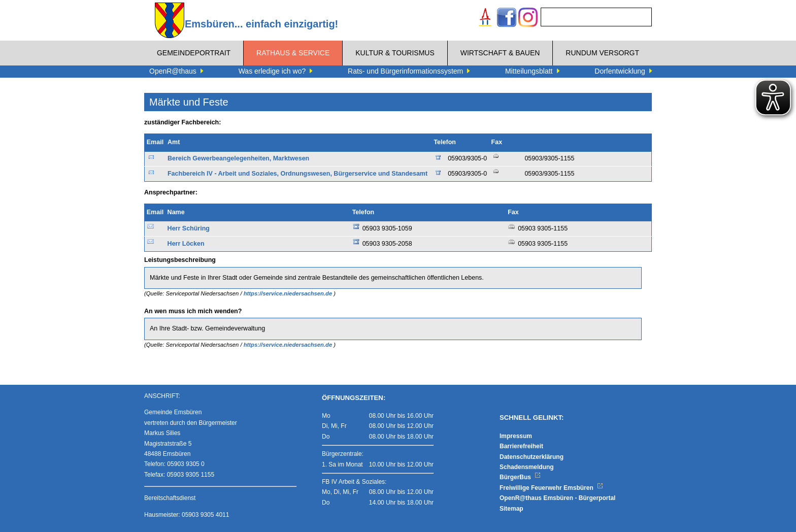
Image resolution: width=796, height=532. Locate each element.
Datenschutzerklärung (532, 457)
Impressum (516, 436)
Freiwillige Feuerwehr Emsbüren (551, 488)
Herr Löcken (186, 244)
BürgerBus (520, 477)
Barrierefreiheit (521, 446)
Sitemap (511, 509)
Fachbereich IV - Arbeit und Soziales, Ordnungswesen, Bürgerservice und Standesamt (297, 174)
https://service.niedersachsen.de (289, 293)
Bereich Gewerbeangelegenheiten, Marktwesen (238, 158)
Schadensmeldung (527, 467)
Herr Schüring (189, 228)
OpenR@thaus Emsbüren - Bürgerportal (557, 498)
